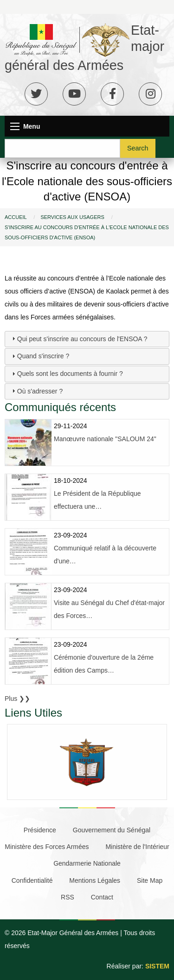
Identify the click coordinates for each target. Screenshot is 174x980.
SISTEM (157, 966)
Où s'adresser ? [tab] (36, 391)
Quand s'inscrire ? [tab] (39, 356)
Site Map (150, 880)
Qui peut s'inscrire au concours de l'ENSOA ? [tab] (79, 338)
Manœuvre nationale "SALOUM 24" (105, 439)
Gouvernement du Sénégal (112, 830)
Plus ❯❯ (17, 699)
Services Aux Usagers (72, 217)
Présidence (40, 830)
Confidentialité (32, 880)
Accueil (16, 217)
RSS (68, 897)
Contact (102, 897)
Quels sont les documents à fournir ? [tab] (66, 374)
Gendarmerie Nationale (87, 863)
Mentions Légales (95, 880)
